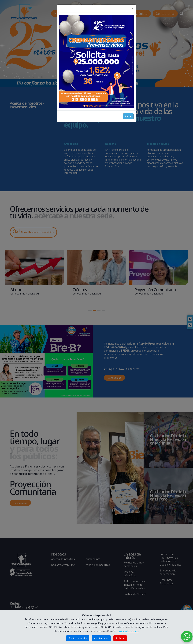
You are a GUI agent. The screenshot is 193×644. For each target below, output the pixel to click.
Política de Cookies (128, 631)
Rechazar (120, 638)
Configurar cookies (78, 638)
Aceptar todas (101, 638)
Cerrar (128, 116)
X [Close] (132, 8)
